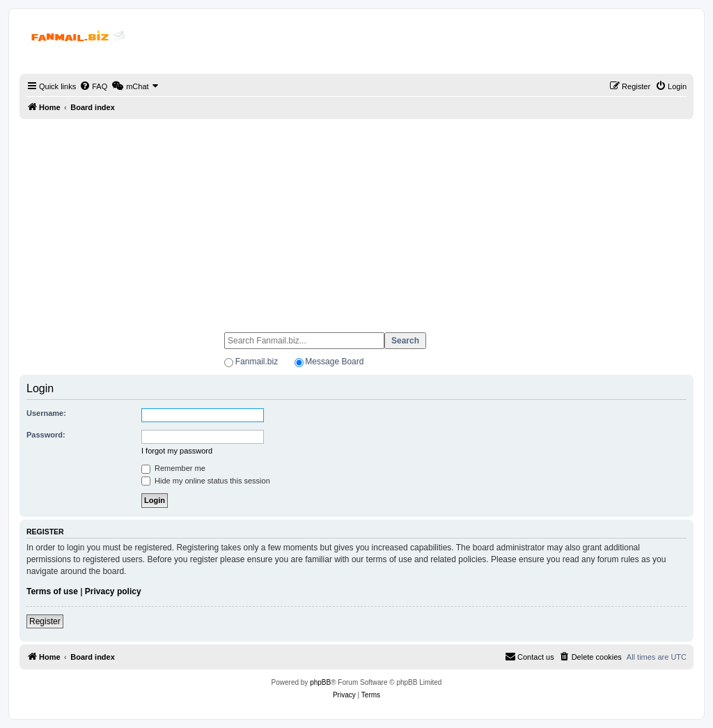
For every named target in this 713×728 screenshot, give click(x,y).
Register (45, 621)
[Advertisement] (356, 219)
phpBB (320, 682)
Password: (46, 435)
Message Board (334, 362)
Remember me (173, 468)
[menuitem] (93, 86)
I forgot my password (177, 451)
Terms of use (52, 591)
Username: (46, 413)
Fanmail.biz (257, 362)
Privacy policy (113, 591)
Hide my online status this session (206, 481)
